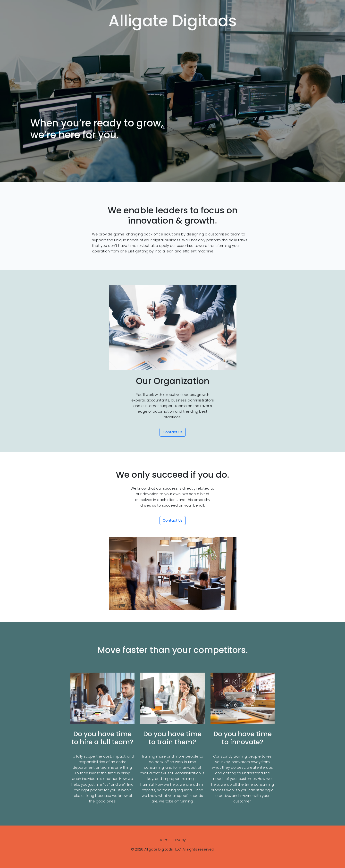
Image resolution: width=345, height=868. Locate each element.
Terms (165, 840)
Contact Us (173, 432)
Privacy (180, 840)
